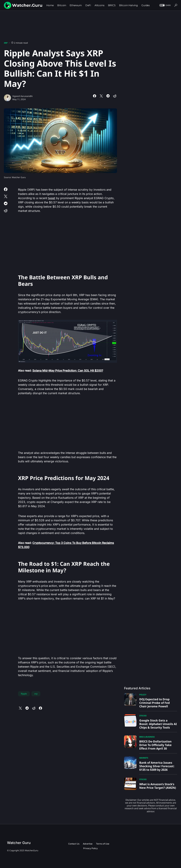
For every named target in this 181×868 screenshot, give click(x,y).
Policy (143, 695)
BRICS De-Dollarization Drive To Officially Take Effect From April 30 (155, 745)
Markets (144, 758)
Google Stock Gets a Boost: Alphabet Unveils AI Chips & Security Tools (158, 724)
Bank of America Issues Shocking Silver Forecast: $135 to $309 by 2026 (157, 766)
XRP (6, 43)
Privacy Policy (90, 848)
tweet (52, 198)
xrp (36, 694)
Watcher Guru (19, 843)
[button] (165, 5)
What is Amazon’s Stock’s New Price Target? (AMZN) (158, 786)
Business (150, 737)
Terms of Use (103, 844)
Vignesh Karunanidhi (22, 96)
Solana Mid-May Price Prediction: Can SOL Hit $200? (68, 371)
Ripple (24, 694)
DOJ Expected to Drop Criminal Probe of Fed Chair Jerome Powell (154, 703)
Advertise (88, 844)
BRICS (142, 737)
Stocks (143, 716)
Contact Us (74, 844)
